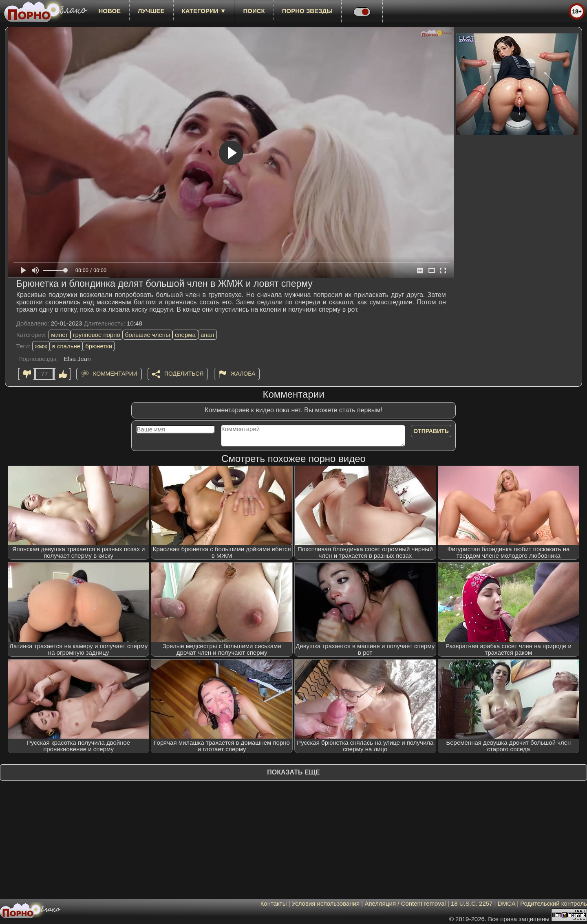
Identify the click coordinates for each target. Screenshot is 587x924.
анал (207, 335)
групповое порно (97, 335)
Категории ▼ (204, 11)
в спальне (66, 346)
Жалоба (243, 374)
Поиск (254, 11)
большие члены (148, 335)
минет (60, 335)
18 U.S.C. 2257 (472, 903)
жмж (41, 346)
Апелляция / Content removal (405, 903)
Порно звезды (307, 11)
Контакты (274, 903)
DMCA (506, 903)
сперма (185, 335)
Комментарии (115, 374)
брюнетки (99, 346)
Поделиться (184, 374)
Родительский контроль (554, 903)
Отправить (431, 431)
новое (109, 11)
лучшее (151, 11)
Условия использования (326, 903)
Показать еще (293, 772)
